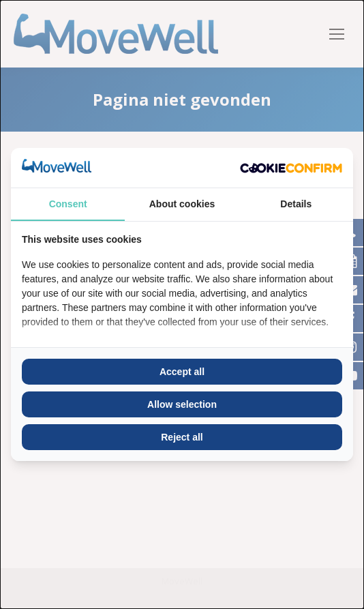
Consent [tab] (68, 204)
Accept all (182, 372)
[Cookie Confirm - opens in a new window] (291, 168)
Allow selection (182, 404)
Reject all (182, 437)
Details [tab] (296, 204)
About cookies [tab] (182, 204)
